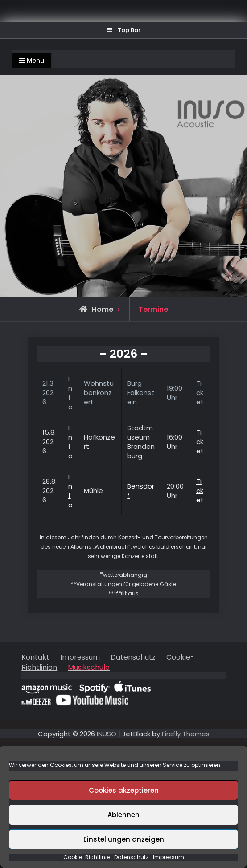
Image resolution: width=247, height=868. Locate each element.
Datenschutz (131, 857)
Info (70, 491)
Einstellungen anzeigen (124, 839)
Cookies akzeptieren (124, 790)
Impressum (169, 857)
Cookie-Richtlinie (86, 857)
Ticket (200, 491)
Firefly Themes (186, 734)
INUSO (107, 734)
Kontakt (35, 657)
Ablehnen (123, 815)
